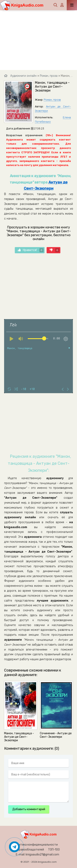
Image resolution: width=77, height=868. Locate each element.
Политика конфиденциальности (36, 845)
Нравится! (31, 250)
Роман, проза (52, 100)
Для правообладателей (28, 850)
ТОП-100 (54, 850)
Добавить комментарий (29, 809)
